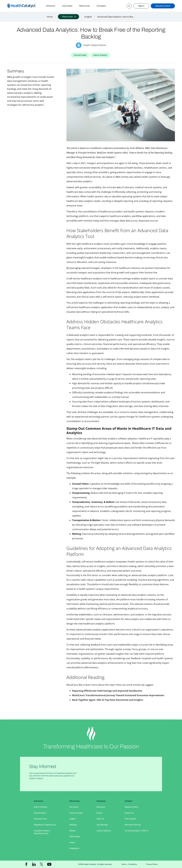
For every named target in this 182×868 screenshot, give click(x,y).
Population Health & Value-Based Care (42, 832)
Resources (84, 6)
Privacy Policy (152, 864)
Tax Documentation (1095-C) (136, 831)
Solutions (51, 6)
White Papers (75, 837)
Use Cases (67, 6)
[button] (68, 17)
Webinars (73, 825)
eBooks (73, 831)
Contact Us (129, 813)
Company (101, 6)
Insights (88, 17)
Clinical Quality (40, 813)
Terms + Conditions (129, 864)
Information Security (133, 825)
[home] (25, 6)
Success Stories (76, 813)
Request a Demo (163, 6)
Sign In (141, 6)
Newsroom (101, 807)
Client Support (130, 819)
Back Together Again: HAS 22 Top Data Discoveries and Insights (108, 700)
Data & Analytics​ (41, 807)
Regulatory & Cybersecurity (45, 825)
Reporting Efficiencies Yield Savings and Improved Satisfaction (107, 691)
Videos (72, 843)
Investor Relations (104, 831)
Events (99, 813)
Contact (128, 801)
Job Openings (102, 825)
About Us (100, 819)
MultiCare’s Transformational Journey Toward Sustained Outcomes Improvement (118, 695)
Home (50, 17)
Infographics (74, 848)
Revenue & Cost (40, 819)
